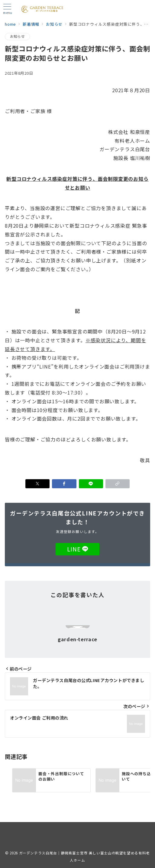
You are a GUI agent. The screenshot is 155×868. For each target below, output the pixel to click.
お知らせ (17, 36)
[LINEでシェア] (91, 484)
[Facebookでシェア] (64, 484)
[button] (118, 484)
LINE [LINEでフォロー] (78, 549)
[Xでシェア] (37, 484)
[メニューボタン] (7, 9)
